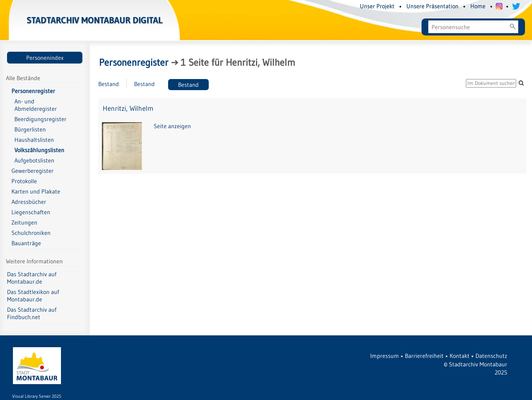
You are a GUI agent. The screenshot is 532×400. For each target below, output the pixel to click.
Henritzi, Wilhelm (128, 108)
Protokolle (24, 181)
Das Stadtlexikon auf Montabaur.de (33, 295)
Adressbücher (29, 202)
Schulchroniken (31, 233)
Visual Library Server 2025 (37, 396)
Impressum (385, 356)
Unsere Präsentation (432, 6)
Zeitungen (24, 222)
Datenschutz (491, 356)
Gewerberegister (33, 171)
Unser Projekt (377, 6)
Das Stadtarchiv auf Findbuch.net (32, 313)
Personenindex (45, 58)
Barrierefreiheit (424, 356)
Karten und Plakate (36, 191)
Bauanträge (26, 243)
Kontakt (460, 356)
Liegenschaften (31, 212)
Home (478, 6)
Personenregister (33, 91)
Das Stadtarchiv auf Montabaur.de (32, 278)
